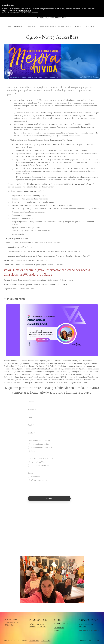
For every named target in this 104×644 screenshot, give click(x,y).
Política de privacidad (37, 624)
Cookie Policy (46, 641)
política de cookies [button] (25, 11)
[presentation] (43, 489)
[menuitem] (9, 27)
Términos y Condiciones (37, 627)
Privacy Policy (34, 641)
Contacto (57, 630)
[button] (101, 5)
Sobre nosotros (59, 628)
